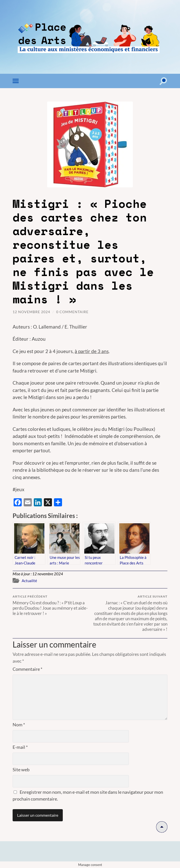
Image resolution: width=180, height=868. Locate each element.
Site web (21, 770)
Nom (19, 725)
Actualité (29, 581)
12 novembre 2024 (31, 312)
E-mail (20, 747)
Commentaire (27, 669)
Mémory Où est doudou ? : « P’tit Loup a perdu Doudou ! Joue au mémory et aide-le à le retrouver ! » (51, 605)
